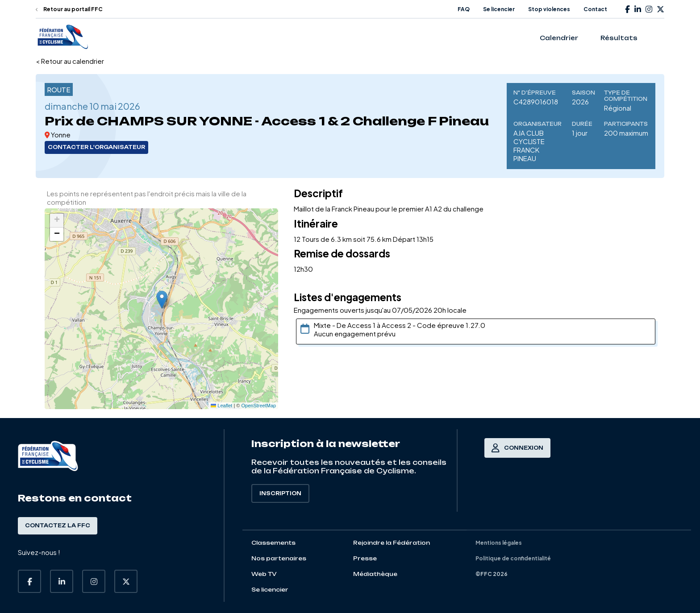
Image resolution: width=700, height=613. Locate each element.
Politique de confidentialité (513, 558)
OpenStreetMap (259, 406)
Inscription (280, 493)
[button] (162, 300)
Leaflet (221, 406)
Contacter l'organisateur (96, 147)
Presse (365, 558)
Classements (273, 543)
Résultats (619, 38)
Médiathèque (375, 574)
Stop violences (549, 9)
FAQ (464, 9)
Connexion (517, 448)
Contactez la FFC (58, 526)
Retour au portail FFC (69, 9)
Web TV (264, 574)
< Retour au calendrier (70, 61)
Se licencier (499, 9)
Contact (595, 9)
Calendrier (559, 38)
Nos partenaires (279, 558)
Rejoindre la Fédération (392, 543)
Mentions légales (499, 543)
